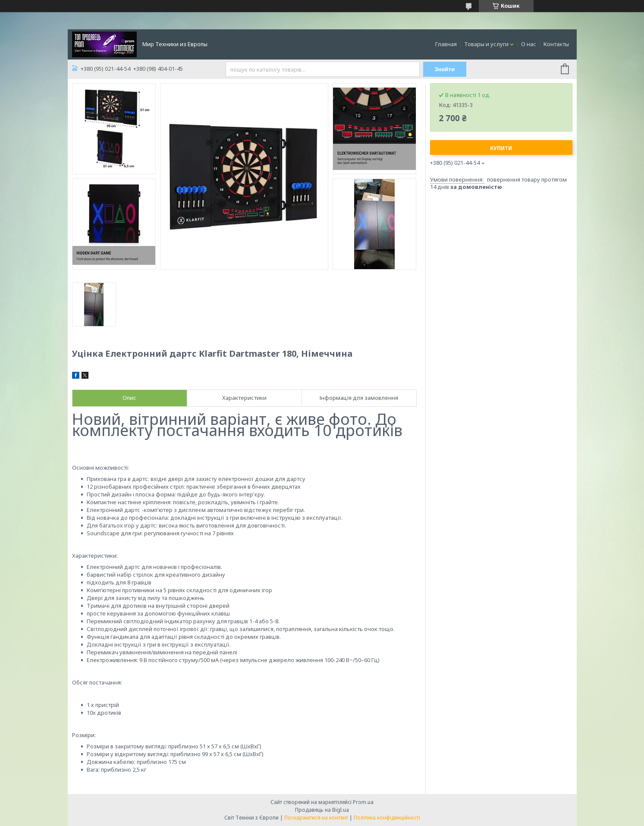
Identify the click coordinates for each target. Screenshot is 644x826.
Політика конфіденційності (387, 818)
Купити (501, 148)
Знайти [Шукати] (445, 69)
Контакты (556, 44)
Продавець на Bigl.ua (322, 810)
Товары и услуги (486, 44)
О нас (529, 44)
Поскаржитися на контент (316, 818)
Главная (446, 44)
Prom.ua (363, 802)
